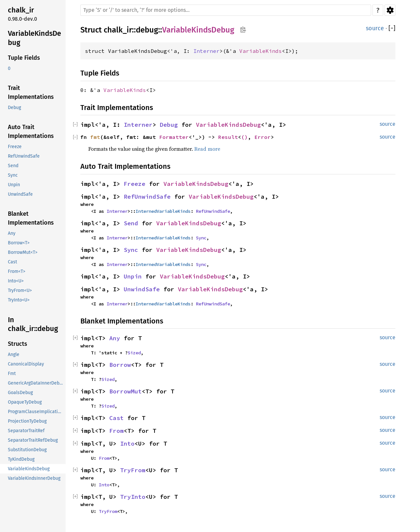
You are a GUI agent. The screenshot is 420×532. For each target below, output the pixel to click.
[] (392, 28)
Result (228, 137)
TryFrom (133, 470)
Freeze (135, 184)
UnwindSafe (142, 289)
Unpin (133, 276)
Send (131, 223)
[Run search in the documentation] (226, 10)
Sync (201, 238)
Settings (390, 10)
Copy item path (243, 30)
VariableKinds (261, 51)
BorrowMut (126, 391)
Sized (134, 353)
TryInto (133, 497)
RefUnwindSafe (147, 197)
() (244, 137)
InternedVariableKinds (163, 211)
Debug (169, 125)
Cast (116, 418)
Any (115, 338)
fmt (95, 137)
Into (127, 443)
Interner (206, 51)
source (375, 28)
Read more (207, 149)
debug (147, 30)
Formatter (174, 137)
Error (262, 137)
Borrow (120, 365)
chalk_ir (118, 30)
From (116, 431)
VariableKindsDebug (198, 30)
